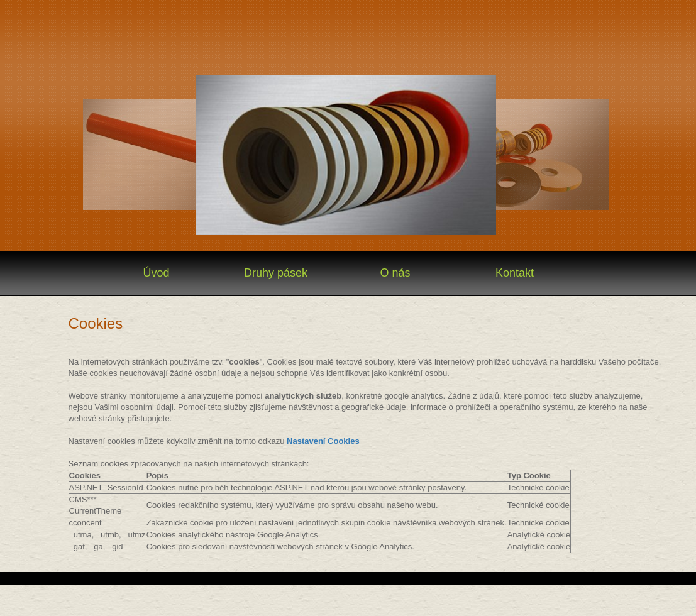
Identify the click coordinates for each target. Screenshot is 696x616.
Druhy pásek (276, 273)
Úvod (156, 273)
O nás (395, 273)
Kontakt (515, 273)
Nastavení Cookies (323, 441)
